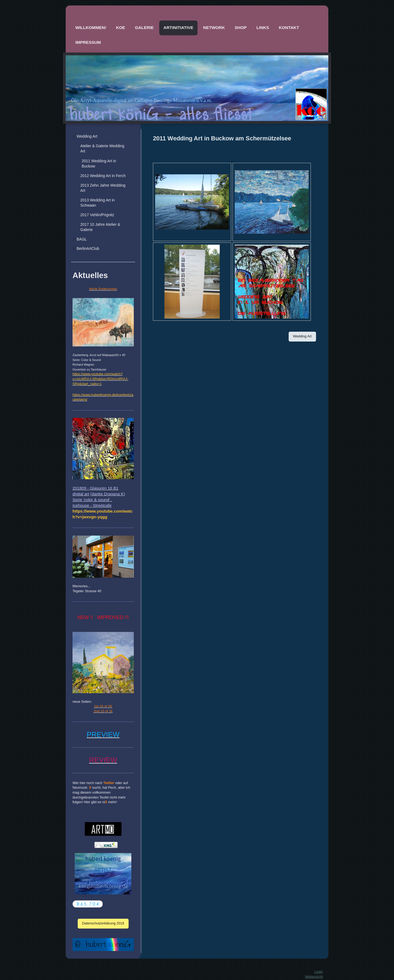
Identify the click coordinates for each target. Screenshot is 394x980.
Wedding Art (302, 336)
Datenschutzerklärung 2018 (103, 923)
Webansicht (314, 977)
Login (319, 972)
